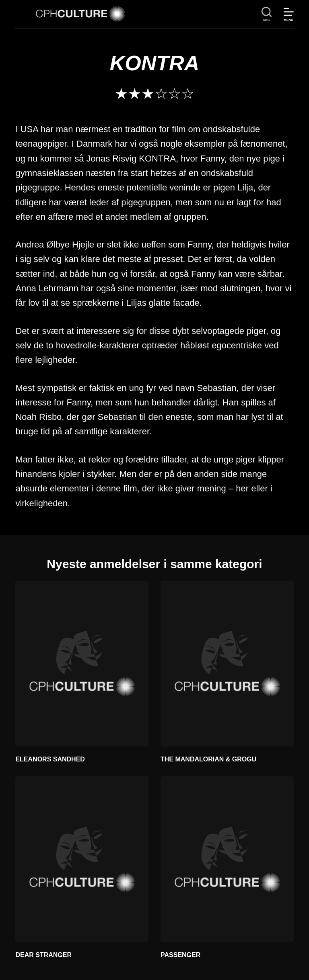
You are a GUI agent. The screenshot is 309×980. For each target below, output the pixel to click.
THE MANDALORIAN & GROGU (208, 759)
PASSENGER (180, 955)
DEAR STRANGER (43, 955)
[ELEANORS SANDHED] (82, 664)
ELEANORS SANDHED (50, 759)
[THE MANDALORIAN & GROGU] (227, 664)
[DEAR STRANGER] (82, 859)
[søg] (267, 14)
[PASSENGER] (227, 859)
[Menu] (289, 14)
